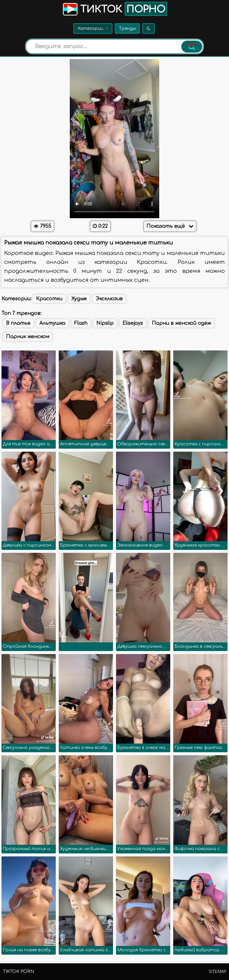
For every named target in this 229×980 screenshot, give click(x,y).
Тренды (127, 29)
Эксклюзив (109, 299)
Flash (81, 323)
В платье (18, 323)
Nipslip (105, 323)
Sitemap (217, 972)
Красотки (49, 299)
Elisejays (133, 323)
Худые (79, 299)
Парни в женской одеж (181, 323)
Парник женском (28, 337)
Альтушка (52, 323)
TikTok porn (18, 971)
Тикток (114, 9)
